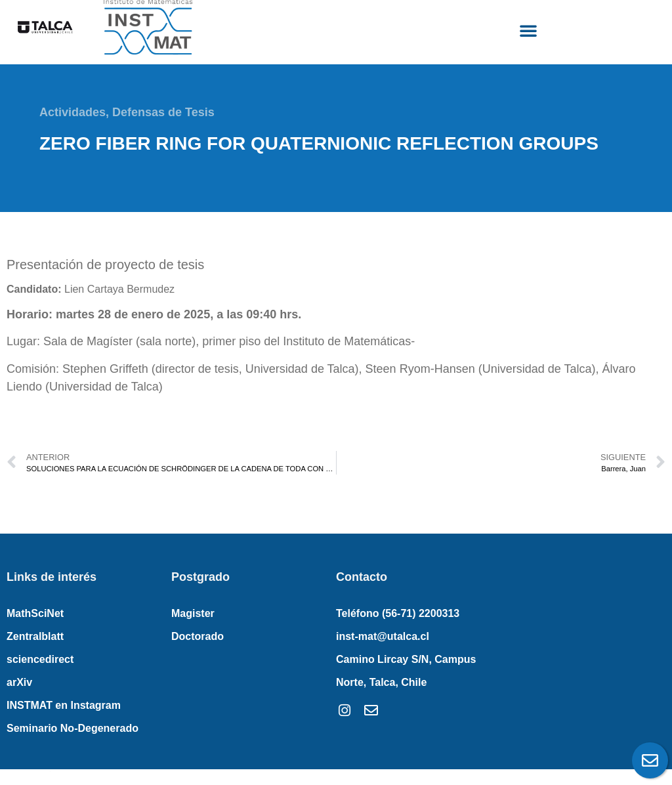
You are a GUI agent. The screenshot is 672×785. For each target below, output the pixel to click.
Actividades (73, 112)
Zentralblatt (35, 636)
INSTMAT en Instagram (64, 705)
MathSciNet (35, 613)
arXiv (19, 682)
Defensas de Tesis (163, 112)
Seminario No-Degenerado (73, 728)
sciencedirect (40, 659)
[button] (528, 30)
